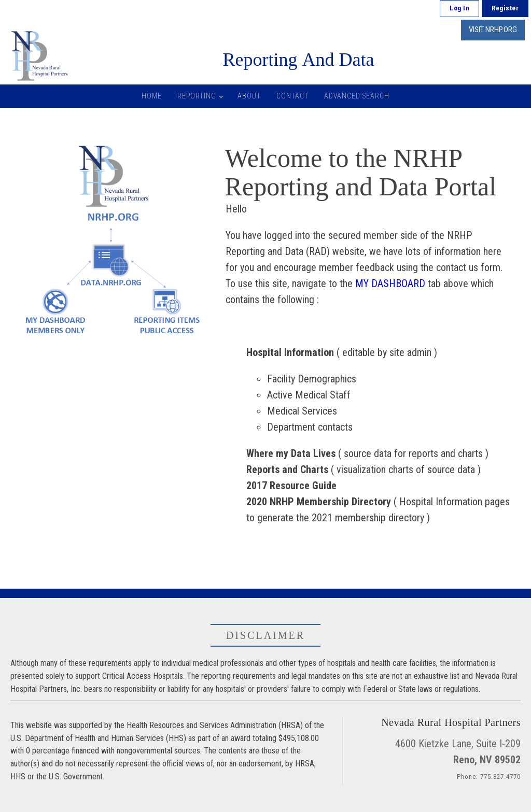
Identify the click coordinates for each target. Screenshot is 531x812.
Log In (459, 8)
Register (505, 8)
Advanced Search (357, 96)
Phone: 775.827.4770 (489, 777)
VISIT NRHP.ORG (493, 30)
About (249, 96)
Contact (292, 96)
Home (152, 96)
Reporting (197, 96)
